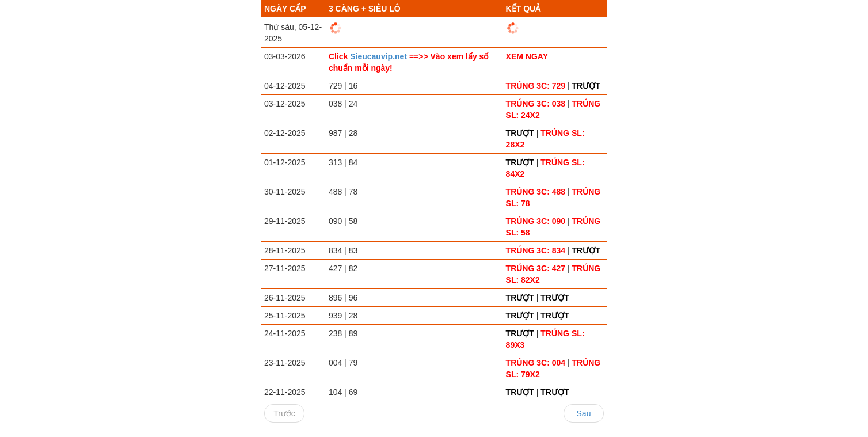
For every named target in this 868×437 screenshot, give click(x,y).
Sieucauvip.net (380, 56)
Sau (584, 413)
